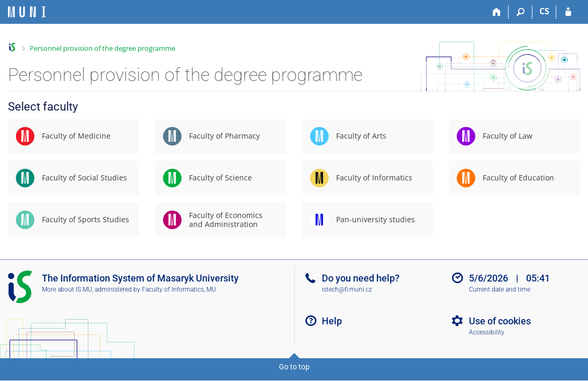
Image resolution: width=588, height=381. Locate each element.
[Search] (521, 12)
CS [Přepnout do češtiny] (544, 11)
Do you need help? (361, 278)
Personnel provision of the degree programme (102, 48)
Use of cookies (500, 321)
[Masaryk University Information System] (27, 12)
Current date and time (500, 289)
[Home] (497, 12)
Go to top (294, 367)
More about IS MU (67, 289)
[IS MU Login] (568, 12)
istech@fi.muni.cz (347, 289)
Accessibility (487, 332)
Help (332, 321)
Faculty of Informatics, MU (179, 289)
